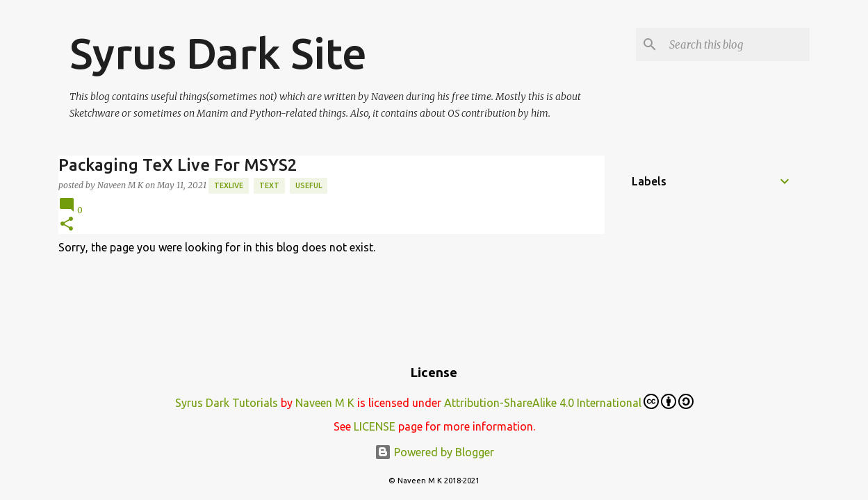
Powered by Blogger (434, 452)
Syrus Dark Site (218, 53)
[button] (67, 225)
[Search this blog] (737, 44)
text (269, 185)
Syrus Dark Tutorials (227, 403)
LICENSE (375, 426)
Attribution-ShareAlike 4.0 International (569, 401)
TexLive (229, 185)
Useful (309, 185)
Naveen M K (325, 403)
